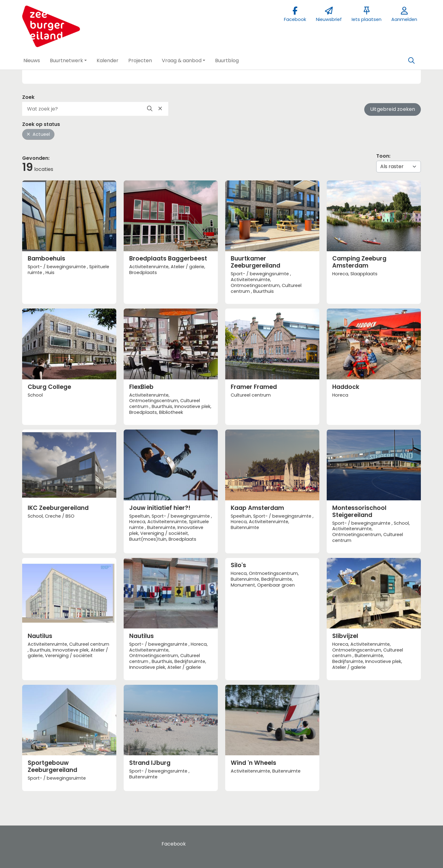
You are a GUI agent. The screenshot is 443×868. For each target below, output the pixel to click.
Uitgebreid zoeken (393, 109)
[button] (32, 61)
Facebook (174, 844)
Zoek (28, 97)
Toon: (383, 156)
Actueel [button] (38, 134)
